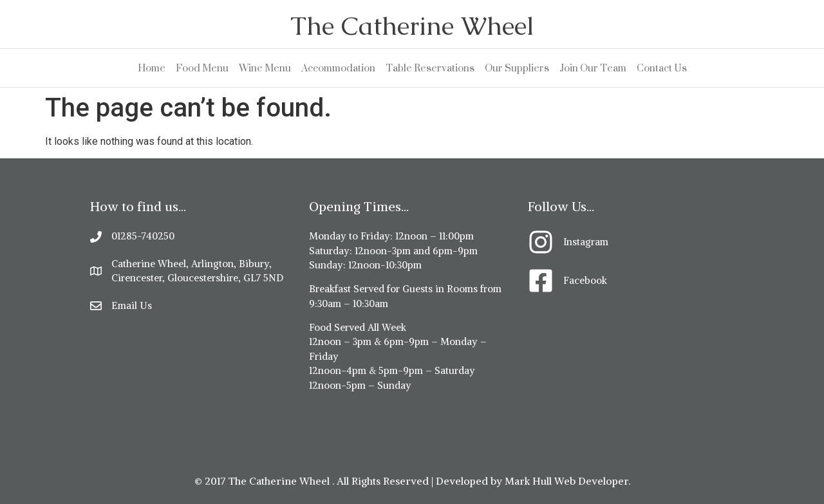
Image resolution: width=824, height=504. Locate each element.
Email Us (132, 305)
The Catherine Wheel (412, 26)
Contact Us (662, 68)
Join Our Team (593, 68)
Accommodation (338, 68)
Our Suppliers (517, 68)
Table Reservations (430, 68)
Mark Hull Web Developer (566, 481)
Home (152, 68)
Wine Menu (265, 68)
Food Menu (202, 68)
